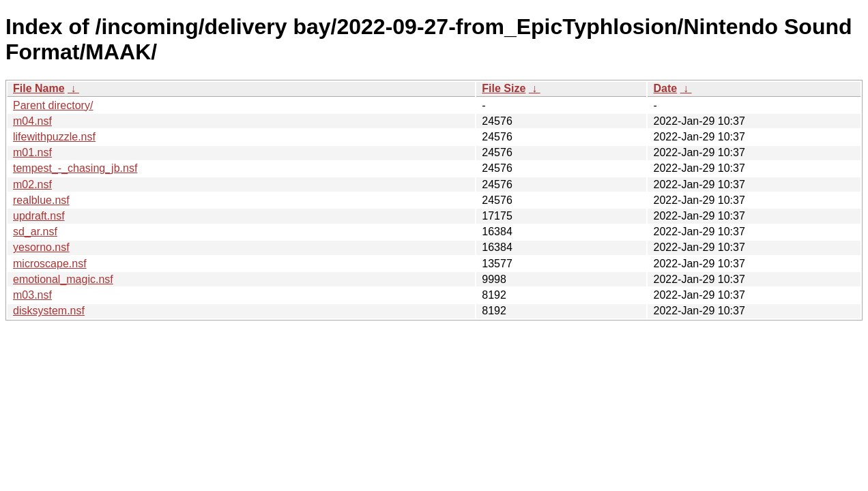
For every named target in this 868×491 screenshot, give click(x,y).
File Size (504, 88)
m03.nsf (32, 295)
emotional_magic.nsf (63, 279)
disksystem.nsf (49, 311)
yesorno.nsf (41, 247)
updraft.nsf (39, 216)
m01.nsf (32, 152)
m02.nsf (32, 184)
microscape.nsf (50, 264)
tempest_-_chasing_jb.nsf (75, 168)
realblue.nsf (41, 200)
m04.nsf (32, 121)
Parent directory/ (53, 105)
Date (665, 88)
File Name (39, 88)
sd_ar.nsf (35, 232)
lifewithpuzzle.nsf (54, 137)
